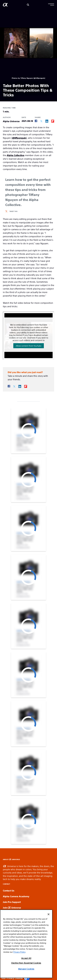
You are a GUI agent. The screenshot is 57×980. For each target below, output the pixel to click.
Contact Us (9, 890)
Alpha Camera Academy (16, 896)
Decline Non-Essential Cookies (26, 963)
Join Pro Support (12, 902)
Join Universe (12, 908)
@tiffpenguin (19, 138)
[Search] (28, 5)
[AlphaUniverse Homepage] (5, 5)
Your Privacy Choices (15, 978)
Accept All (26, 958)
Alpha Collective (16, 155)
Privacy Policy (19, 952)
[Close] (49, 914)
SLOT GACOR (56, 858)
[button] (51, 5)
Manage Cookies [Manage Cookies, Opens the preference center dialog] (26, 969)
